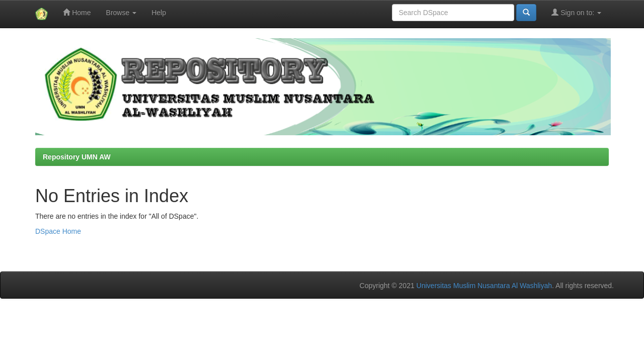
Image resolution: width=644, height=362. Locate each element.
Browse (122, 13)
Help (159, 13)
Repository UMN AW (77, 157)
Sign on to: (576, 12)
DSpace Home (58, 231)
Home (77, 12)
